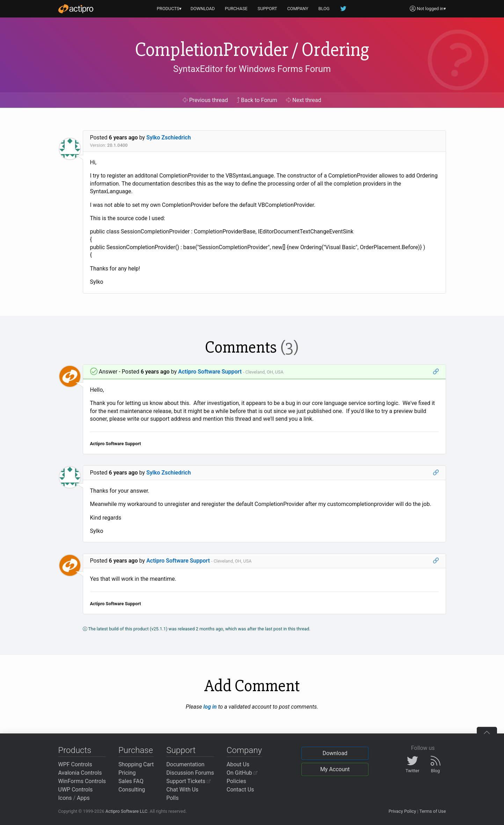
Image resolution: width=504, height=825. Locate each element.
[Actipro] (76, 9)
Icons (65, 798)
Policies (236, 781)
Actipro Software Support (210, 372)
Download (335, 753)
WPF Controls (75, 764)
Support (181, 750)
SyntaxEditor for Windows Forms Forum (252, 69)
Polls (172, 798)
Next (304, 100)
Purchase (136, 750)
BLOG (324, 9)
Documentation (185, 764)
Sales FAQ (131, 781)
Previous (205, 100)
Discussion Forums (190, 773)
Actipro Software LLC (126, 811)
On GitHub (242, 773)
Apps (83, 798)
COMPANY (298, 9)
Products (75, 750)
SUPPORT (268, 9)
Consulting (132, 790)
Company (244, 750)
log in (210, 707)
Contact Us (240, 790)
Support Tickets (188, 781)
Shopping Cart (136, 764)
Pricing (127, 773)
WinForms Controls (82, 781)
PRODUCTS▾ (169, 9)
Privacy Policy (402, 811)
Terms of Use (433, 811)
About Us (238, 764)
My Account (335, 769)
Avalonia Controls (80, 773)
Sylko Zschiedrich (169, 137)
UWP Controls (76, 790)
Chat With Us (182, 790)
